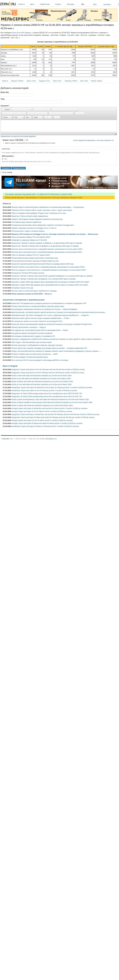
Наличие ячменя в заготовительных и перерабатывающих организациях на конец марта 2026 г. (48, 267)
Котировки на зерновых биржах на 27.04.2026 (29, 240)
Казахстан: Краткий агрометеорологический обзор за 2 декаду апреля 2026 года (42, 264)
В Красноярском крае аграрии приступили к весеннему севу (35, 258)
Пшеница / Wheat (71, 81)
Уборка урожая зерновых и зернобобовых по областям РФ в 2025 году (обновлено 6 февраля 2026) (42, 198)
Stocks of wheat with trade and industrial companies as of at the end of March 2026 (42, 405)
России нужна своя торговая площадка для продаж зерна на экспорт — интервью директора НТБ (49, 348)
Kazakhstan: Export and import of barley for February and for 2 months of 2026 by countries (45, 426)
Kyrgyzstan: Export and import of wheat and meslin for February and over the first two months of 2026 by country (53, 417)
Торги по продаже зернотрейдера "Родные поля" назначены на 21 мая (39, 213)
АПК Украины (26, 33)
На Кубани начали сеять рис (22, 288)
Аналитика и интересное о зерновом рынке (24, 300)
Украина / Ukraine (17, 81)
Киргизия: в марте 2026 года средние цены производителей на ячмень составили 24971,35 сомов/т (50, 285)
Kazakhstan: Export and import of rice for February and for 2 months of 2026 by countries (44, 391)
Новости (24, 4)
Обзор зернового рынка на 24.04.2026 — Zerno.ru (32, 294)
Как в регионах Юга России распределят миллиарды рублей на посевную (40, 360)
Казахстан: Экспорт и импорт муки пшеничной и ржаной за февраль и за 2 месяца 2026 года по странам (52, 276)
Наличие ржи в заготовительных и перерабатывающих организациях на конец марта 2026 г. (47, 252)
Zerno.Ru (15, 33)
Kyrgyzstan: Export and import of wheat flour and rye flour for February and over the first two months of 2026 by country (55, 414)
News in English (10, 366)
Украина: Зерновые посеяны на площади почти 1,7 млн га (34, 228)
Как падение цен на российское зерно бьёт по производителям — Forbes (40, 330)
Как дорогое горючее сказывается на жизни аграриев (32, 333)
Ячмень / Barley (97, 81)
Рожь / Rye (84, 81)
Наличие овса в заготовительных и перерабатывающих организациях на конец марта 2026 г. (47, 249)
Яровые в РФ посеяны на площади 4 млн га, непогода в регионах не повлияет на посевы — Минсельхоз (55, 234)
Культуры (73, 4)
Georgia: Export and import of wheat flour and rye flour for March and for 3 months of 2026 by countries (49, 408)
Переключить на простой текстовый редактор (18, 136)
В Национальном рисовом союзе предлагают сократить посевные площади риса (43, 225)
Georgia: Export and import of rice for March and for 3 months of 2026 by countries (42, 411)
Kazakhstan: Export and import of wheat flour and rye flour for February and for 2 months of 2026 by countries (52, 388)
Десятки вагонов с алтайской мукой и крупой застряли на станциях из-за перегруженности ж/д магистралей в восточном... (59, 312)
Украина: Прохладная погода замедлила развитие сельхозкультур (37, 219)
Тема (3, 99)
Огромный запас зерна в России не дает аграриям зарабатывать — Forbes (40, 318)
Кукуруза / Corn (45, 81)
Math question (8, 156)
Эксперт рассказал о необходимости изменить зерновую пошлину (37, 345)
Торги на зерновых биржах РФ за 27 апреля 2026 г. (31, 255)
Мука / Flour (57, 81)
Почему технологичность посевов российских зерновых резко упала (38, 306)
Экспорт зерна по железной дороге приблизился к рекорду (34, 291)
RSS (95, 4)
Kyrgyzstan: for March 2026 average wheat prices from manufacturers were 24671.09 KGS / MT (47, 393)
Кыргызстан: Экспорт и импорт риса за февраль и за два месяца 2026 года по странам (45, 246)
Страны (60, 4)
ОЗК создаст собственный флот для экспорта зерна (32, 342)
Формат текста (9, 140)
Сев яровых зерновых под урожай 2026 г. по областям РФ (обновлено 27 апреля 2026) (37, 194)
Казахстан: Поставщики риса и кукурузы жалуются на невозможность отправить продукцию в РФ (49, 303)
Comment (5, 106)
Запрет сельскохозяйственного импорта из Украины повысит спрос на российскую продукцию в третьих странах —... (57, 351)
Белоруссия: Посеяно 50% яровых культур (28, 273)
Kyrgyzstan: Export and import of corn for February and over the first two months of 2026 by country (48, 370)
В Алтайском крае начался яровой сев (26, 222)
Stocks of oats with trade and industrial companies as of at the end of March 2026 (41, 376)
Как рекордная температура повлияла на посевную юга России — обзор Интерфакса (44, 309)
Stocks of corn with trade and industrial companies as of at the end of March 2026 (42, 384)
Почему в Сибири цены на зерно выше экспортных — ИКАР (35, 354)
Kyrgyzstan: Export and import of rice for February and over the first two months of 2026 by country (48, 373)
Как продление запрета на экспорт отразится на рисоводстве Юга (37, 321)
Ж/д (83, 4)
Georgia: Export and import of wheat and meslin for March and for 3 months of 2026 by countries (47, 423)
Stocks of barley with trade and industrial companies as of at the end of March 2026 (42, 381)
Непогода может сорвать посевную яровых (28, 231)
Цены (34, 4)
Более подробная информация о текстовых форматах (92, 140)
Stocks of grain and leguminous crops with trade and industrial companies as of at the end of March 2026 (50, 399)
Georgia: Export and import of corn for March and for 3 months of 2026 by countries (42, 420)
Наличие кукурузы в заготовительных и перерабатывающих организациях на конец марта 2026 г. (49, 270)
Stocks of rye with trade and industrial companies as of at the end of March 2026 (41, 379)
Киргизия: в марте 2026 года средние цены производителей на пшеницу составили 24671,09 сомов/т (50, 282)
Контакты (107, 4)
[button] (6, 110)
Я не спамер (7, 172)
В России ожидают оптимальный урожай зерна (30, 357)
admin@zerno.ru (51, 439)
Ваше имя (5, 92)
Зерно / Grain (31, 81)
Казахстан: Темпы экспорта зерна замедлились (30, 216)
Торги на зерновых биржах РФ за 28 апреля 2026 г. (31, 237)
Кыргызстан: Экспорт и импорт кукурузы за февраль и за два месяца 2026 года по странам (47, 243)
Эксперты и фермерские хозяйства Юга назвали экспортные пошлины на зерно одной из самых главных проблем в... (57, 339)
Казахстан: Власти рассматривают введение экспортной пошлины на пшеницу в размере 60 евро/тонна (52, 324)
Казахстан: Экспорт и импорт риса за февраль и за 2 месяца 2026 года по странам (44, 279)
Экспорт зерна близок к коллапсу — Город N (29, 327)
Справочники (47, 4)
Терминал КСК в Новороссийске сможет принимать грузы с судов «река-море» (42, 210)
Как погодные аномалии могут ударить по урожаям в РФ (33, 336)
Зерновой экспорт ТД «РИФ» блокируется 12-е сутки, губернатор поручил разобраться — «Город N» (50, 315)
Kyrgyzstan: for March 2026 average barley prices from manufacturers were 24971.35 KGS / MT (47, 396)
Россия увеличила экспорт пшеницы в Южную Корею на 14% (35, 261)
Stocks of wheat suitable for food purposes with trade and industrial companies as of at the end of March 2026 (52, 402)
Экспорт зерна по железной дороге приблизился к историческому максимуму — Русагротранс (48, 207)
